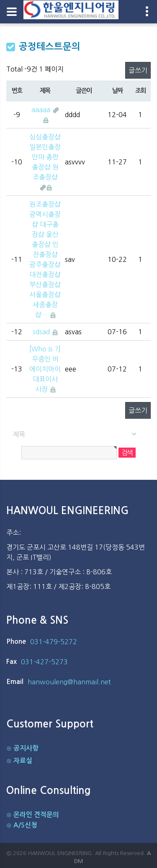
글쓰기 (138, 70)
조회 (140, 91)
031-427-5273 (44, 662)
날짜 (117, 91)
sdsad (42, 332)
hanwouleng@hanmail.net (69, 682)
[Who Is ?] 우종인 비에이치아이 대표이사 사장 (45, 369)
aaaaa (42, 110)
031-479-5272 (54, 642)
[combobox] (78, 434)
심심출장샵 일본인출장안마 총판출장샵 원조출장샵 (45, 157)
